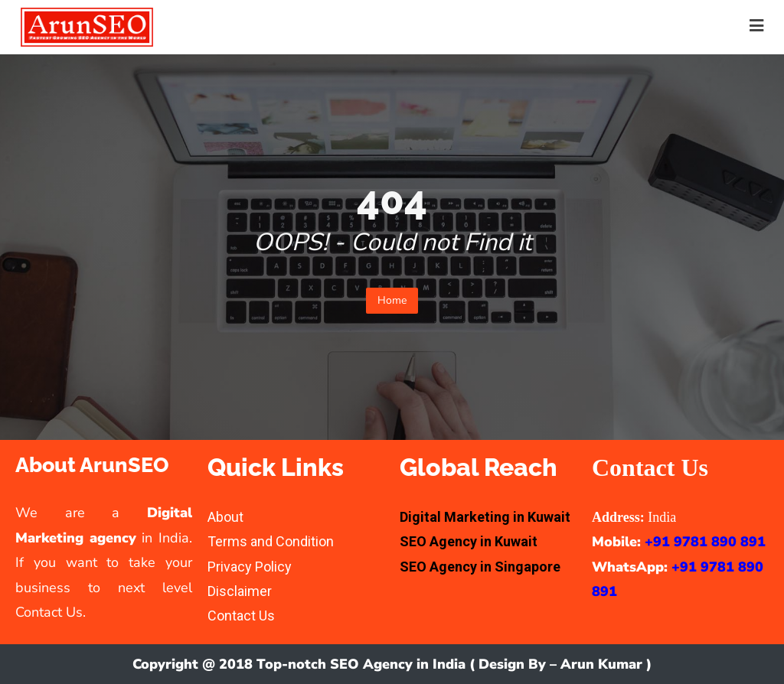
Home (392, 300)
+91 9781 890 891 (705, 542)
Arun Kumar (601, 664)
